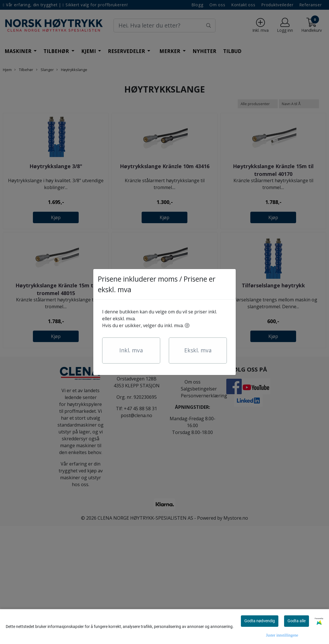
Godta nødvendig (260, 621)
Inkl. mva (131, 350)
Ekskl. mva (198, 350)
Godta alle (297, 621)
